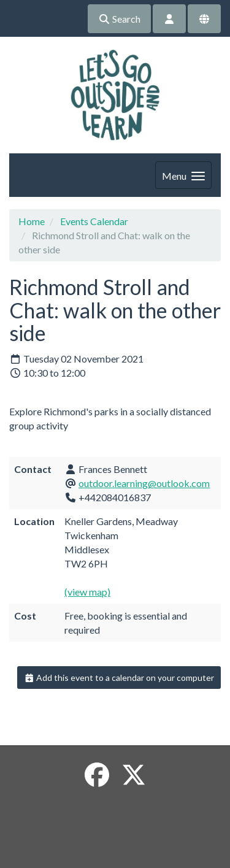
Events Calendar (94, 221)
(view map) (87, 592)
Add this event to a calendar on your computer (119, 678)
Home (32, 221)
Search (119, 19)
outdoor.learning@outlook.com (144, 483)
